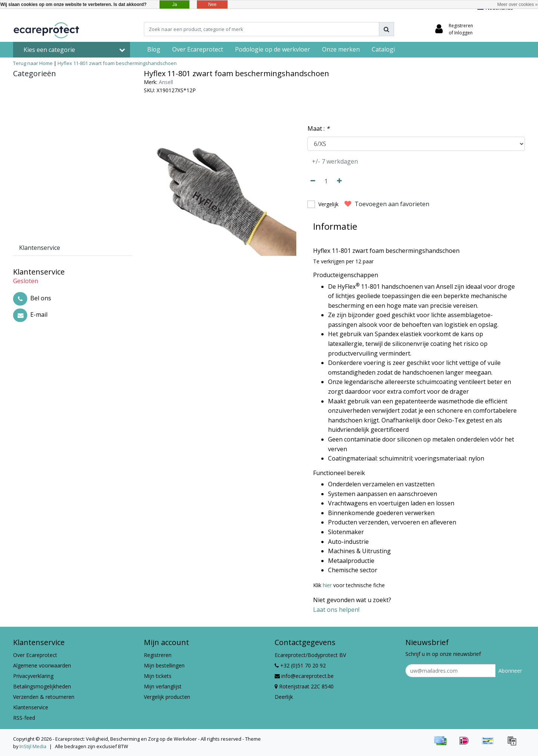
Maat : (319, 128)
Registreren (158, 655)
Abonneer (510, 671)
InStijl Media (33, 746)
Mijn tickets (158, 676)
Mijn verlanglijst (163, 686)
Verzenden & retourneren (44, 697)
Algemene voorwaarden (42, 665)
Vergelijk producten (167, 697)
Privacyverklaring (33, 676)
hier (327, 585)
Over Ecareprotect (35, 655)
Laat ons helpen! (336, 610)
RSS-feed (24, 718)
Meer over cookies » (517, 4)
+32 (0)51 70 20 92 (300, 665)
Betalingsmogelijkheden (42, 686)
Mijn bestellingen (164, 665)
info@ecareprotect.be (304, 676)
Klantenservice (31, 707)
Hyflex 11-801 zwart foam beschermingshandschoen (117, 63)
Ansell (166, 82)
